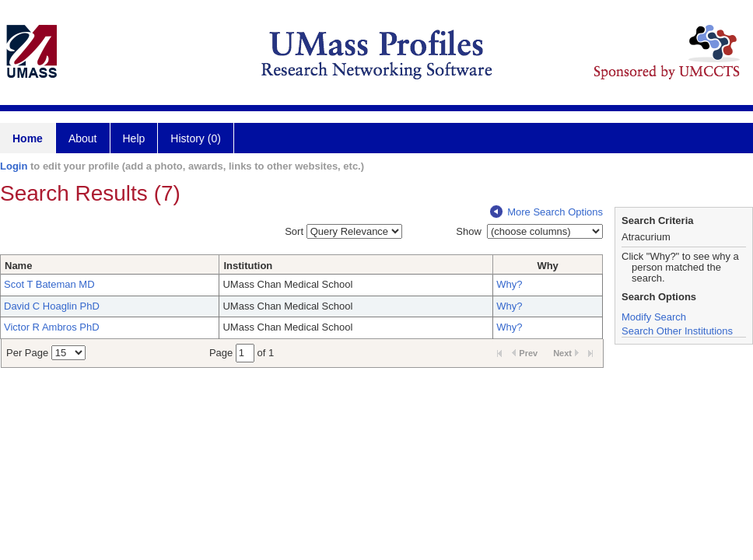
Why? (509, 284)
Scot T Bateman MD (49, 284)
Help (134, 138)
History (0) (196, 138)
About (83, 138)
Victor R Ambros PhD (52, 327)
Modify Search (654, 317)
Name (18, 266)
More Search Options (546, 212)
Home (28, 138)
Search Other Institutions (677, 331)
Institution (248, 266)
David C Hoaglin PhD (52, 306)
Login (14, 166)
